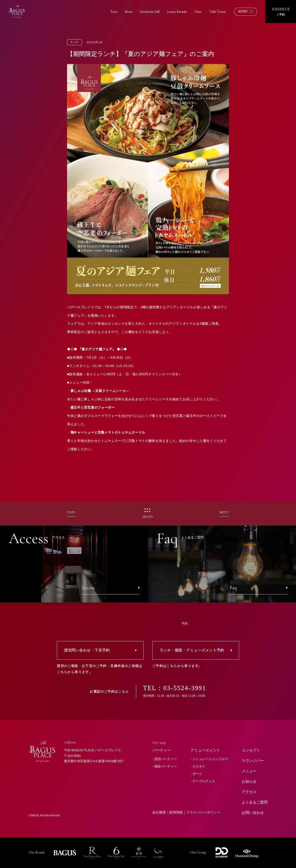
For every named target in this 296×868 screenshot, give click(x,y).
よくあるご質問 (255, 802)
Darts (198, 12)
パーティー (162, 750)
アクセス (249, 792)
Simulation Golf (150, 12)
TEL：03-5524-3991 (175, 688)
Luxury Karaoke (177, 12)
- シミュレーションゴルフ (209, 759)
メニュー (249, 771)
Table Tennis (218, 12)
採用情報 (176, 812)
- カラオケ (198, 766)
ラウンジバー (253, 761)
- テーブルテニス (203, 781)
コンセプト (251, 750)
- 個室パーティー (165, 766)
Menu (129, 12)
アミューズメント (205, 750)
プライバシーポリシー (203, 812)
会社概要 (159, 812)
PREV (71, 513)
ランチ (74, 42)
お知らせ (249, 781)
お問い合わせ (253, 813)
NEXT (224, 513)
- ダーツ (196, 774)
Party (114, 12)
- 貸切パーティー (165, 759)
